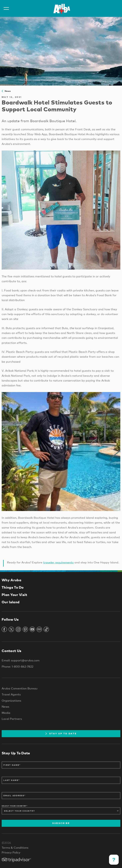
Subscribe (61, 823)
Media (6, 713)
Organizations (11, 701)
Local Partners (12, 719)
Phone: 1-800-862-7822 (17, 666)
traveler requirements (58, 562)
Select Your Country (14, 806)
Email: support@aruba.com (21, 660)
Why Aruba (11, 580)
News (6, 91)
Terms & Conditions (15, 848)
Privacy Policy (11, 852)
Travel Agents (11, 694)
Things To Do (13, 587)
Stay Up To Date (61, 733)
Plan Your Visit (14, 595)
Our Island (11, 602)
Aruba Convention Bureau (20, 688)
